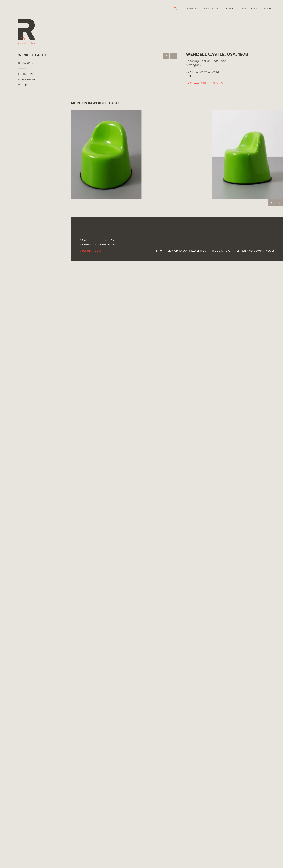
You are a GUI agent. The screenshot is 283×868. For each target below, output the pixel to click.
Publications (248, 9)
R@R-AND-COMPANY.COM (257, 858)
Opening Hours (91, 858)
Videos (23, 85)
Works (228, 9)
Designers (211, 9)
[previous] (272, 810)
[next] (279, 810)
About (267, 9)
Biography (26, 63)
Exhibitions (191, 9)
